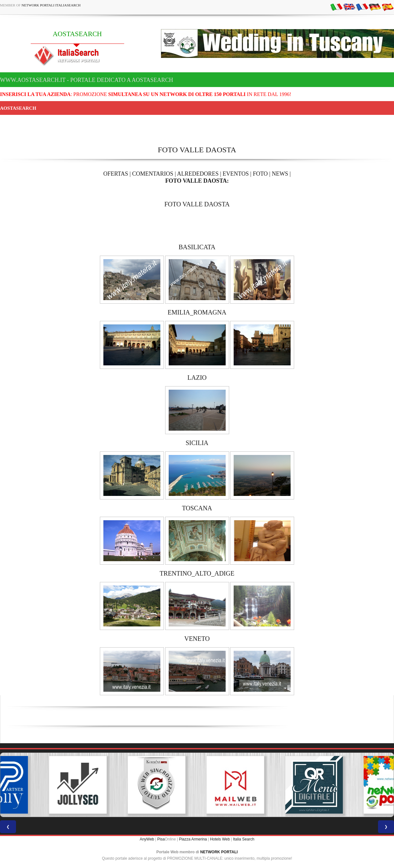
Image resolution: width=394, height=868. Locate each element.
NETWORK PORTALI (219, 852)
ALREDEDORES (198, 174)
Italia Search (244, 839)
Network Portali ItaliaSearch (51, 5)
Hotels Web (220, 839)
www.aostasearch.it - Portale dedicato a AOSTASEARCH (87, 80)
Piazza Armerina (193, 839)
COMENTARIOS (153, 174)
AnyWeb (147, 839)
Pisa (161, 839)
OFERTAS (116, 174)
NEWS (280, 174)
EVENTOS (236, 174)
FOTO (260, 174)
